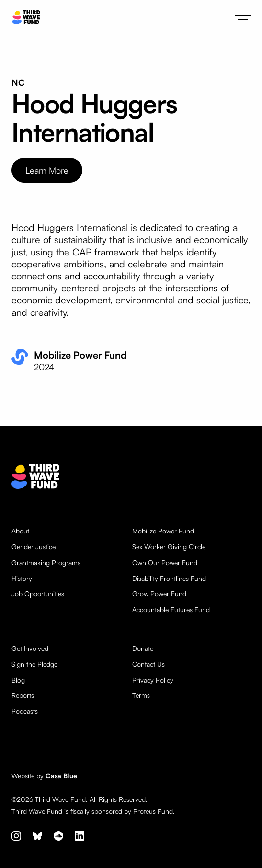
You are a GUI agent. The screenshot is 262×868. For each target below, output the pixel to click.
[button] (243, 17)
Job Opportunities (38, 594)
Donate (143, 648)
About (20, 531)
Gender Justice (34, 547)
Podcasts (25, 711)
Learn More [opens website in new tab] (47, 170)
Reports (23, 695)
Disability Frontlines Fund (169, 579)
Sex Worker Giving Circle (169, 547)
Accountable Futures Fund (171, 610)
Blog (18, 680)
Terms (141, 695)
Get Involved (30, 648)
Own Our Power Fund (165, 563)
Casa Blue (61, 776)
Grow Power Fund (159, 594)
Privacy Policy (153, 680)
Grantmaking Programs (46, 563)
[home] (24, 17)
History (22, 579)
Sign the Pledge (34, 664)
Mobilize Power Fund (163, 531)
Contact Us (148, 664)
